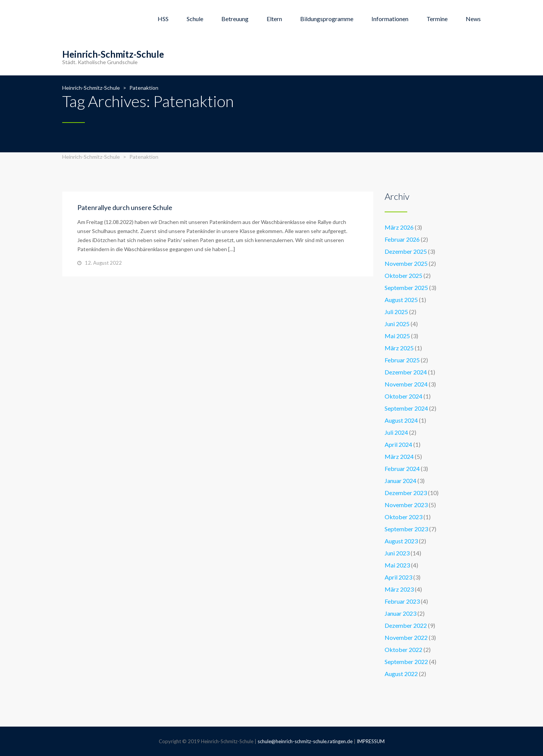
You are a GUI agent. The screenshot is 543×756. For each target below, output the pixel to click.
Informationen (390, 19)
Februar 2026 (402, 239)
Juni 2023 (397, 553)
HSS (163, 19)
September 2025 (406, 288)
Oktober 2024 (403, 396)
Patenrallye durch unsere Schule (125, 207)
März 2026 (399, 227)
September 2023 (406, 529)
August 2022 (401, 674)
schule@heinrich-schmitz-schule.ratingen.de (305, 741)
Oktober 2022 (403, 649)
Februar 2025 (402, 360)
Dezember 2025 (406, 251)
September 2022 (406, 662)
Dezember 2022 (406, 625)
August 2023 (401, 541)
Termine (437, 19)
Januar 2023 (400, 613)
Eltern (274, 19)
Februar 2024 (402, 468)
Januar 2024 (400, 481)
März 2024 (399, 456)
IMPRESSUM (371, 741)
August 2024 (401, 420)
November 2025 (406, 263)
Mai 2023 (397, 565)
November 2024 (406, 384)
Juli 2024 (396, 432)
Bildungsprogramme (327, 19)
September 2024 (406, 408)
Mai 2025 (397, 336)
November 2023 (406, 505)
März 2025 (399, 348)
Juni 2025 (397, 324)
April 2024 (398, 444)
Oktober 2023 (403, 517)
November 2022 (406, 637)
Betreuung (235, 19)
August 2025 (401, 300)
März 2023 (399, 589)
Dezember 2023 (406, 493)
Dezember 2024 (406, 372)
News (473, 19)
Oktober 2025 (403, 275)
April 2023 (398, 577)
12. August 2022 (103, 263)
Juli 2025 (396, 312)
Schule (195, 19)
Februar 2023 (402, 601)
